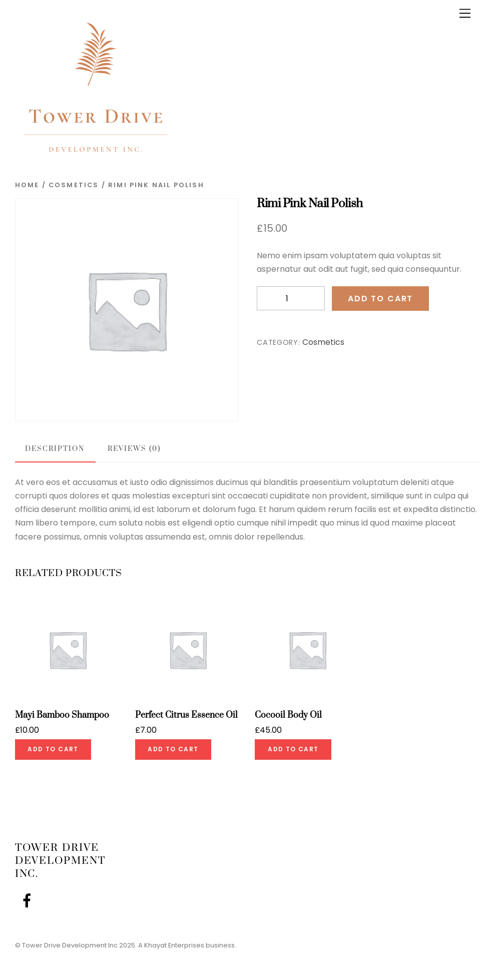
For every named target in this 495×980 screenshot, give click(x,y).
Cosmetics (74, 185)
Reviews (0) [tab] (134, 449)
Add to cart (380, 299)
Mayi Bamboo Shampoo (62, 715)
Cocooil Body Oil (288, 715)
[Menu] (465, 14)
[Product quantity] (291, 299)
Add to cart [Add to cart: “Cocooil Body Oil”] (293, 749)
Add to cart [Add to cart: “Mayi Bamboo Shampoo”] (53, 749)
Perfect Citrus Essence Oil (186, 715)
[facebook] (29, 901)
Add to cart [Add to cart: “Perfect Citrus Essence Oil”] (173, 749)
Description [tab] (55, 449)
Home (27, 185)
